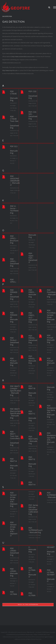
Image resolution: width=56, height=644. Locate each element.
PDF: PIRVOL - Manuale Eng (32, 360)
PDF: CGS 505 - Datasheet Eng (33, 115)
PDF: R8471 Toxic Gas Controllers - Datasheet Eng (15, 438)
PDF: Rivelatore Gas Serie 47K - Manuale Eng (51, 411)
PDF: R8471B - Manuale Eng (32, 391)
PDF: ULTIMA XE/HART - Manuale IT (51, 576)
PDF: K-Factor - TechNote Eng (14, 210)
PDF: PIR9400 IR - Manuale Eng (14, 317)
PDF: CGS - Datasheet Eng (33, 95)
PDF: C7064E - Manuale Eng (14, 96)
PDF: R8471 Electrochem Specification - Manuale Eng (16, 413)
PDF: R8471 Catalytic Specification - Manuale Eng (16, 391)
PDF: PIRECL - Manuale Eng (32, 293)
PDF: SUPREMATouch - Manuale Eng (35, 530)
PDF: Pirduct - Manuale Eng (14, 362)
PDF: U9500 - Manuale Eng (14, 572)
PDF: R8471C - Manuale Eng (32, 416)
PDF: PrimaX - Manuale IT (51, 362)
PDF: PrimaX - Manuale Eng (51, 339)
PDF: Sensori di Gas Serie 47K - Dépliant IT (14, 529)
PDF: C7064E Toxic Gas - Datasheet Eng (14, 122)
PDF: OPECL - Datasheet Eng (14, 262)
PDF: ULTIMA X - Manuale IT (32, 572)
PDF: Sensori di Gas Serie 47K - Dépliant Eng (14, 500)
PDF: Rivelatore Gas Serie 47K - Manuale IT (51, 439)
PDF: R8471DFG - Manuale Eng (33, 440)
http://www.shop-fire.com (10, 70)
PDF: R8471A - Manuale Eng (14, 463)
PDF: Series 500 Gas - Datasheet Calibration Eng (33, 510)
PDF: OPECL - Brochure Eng (14, 239)
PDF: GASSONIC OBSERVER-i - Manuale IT (15, 181)
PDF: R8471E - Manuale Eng (32, 462)
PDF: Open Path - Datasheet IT (33, 258)
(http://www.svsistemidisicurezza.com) (23, 57)
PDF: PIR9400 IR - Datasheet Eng (14, 295)
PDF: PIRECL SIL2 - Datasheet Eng (33, 317)
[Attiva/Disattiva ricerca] (49, 7)
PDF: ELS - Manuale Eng (14, 150)
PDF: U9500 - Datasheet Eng (14, 552)
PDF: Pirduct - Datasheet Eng (14, 341)
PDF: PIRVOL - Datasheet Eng (33, 339)
